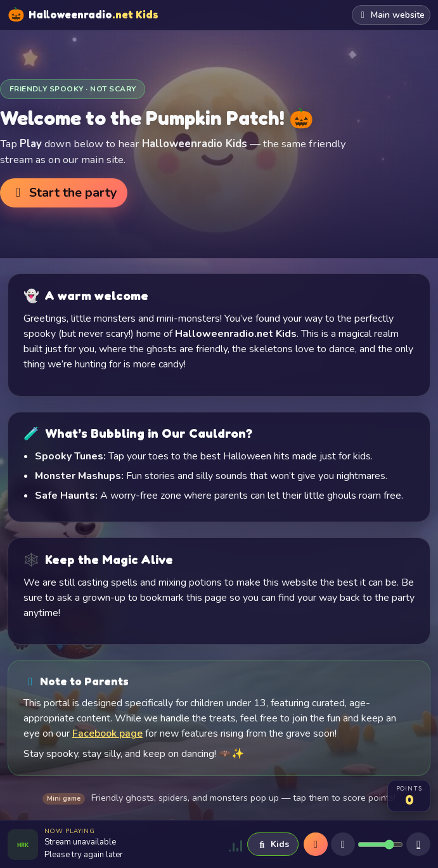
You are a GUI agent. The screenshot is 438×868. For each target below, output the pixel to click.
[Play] (316, 845)
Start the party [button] (64, 193)
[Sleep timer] (418, 845)
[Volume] (380, 845)
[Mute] (343, 845)
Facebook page (107, 733)
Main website (391, 15)
